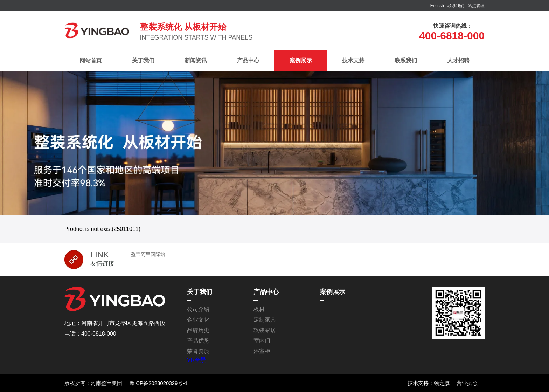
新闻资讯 (196, 60)
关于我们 (143, 60)
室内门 (262, 341)
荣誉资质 (198, 351)
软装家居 (265, 330)
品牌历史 (198, 330)
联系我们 (456, 6)
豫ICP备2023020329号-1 (158, 383)
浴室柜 (262, 351)
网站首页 (91, 60)
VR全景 (196, 360)
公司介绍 (198, 309)
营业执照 (467, 383)
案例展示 (301, 60)
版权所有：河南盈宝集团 (93, 383)
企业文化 (198, 320)
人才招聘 (458, 60)
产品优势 (198, 341)
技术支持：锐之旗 (429, 383)
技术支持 (353, 60)
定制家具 (265, 320)
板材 (259, 309)
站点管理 (476, 6)
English (437, 6)
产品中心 (248, 60)
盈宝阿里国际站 (148, 254)
